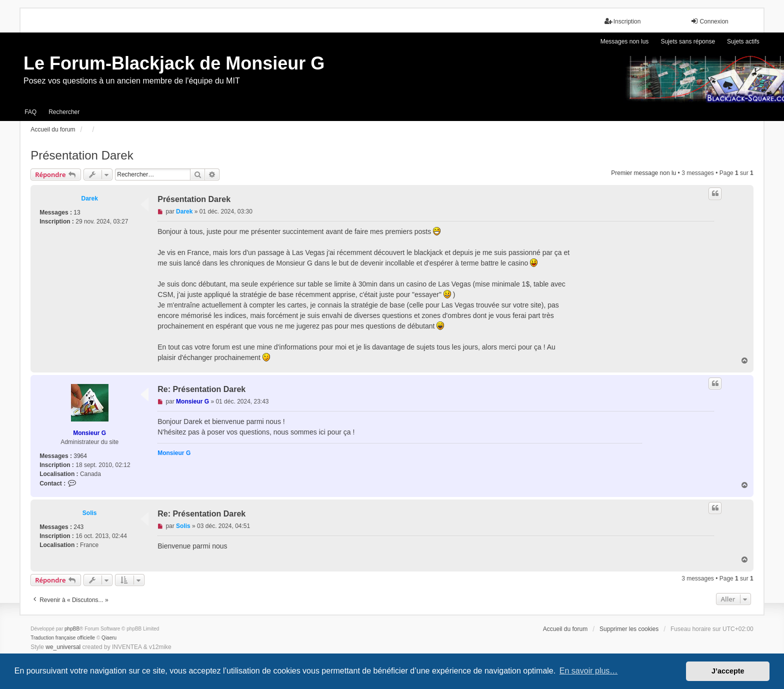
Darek (90, 198)
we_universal (63, 647)
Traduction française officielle (63, 638)
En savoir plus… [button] (589, 671)
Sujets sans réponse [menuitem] (688, 41)
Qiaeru (109, 638)
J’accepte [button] (728, 671)
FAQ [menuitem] (30, 112)
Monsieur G (89, 433)
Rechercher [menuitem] (64, 112)
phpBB (72, 629)
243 (78, 527)
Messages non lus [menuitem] (625, 41)
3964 (80, 456)
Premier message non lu (643, 173)
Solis (90, 513)
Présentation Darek (82, 155)
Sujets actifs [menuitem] (743, 41)
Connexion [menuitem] (709, 21)
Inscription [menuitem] (623, 21)
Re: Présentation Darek (201, 389)
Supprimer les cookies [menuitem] (629, 629)
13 (77, 212)
